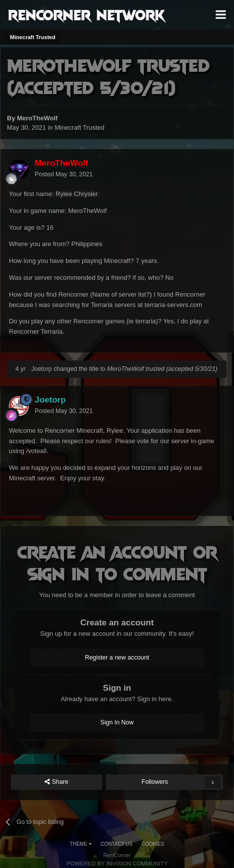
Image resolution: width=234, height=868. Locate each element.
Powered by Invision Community (117, 864)
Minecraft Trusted (79, 128)
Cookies (153, 844)
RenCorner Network (87, 14)
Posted (64, 174)
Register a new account (117, 658)
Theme (81, 844)
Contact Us (117, 844)
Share (57, 782)
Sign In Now (117, 722)
